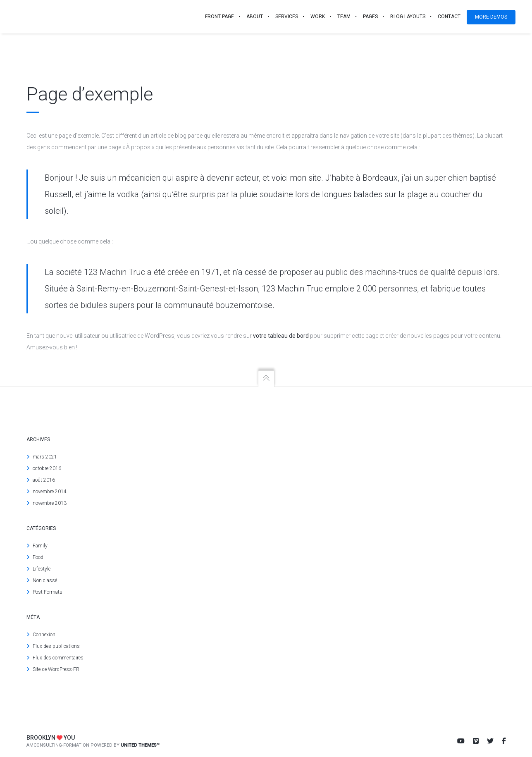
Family (40, 546)
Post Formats (48, 592)
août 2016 (44, 480)
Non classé (45, 580)
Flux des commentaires (58, 658)
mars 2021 (45, 457)
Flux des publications (56, 646)
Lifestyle (42, 569)
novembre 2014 (50, 492)
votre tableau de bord (281, 336)
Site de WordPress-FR (56, 669)
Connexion (44, 635)
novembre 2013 (50, 503)
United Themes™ (140, 745)
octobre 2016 (47, 468)
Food (38, 557)
